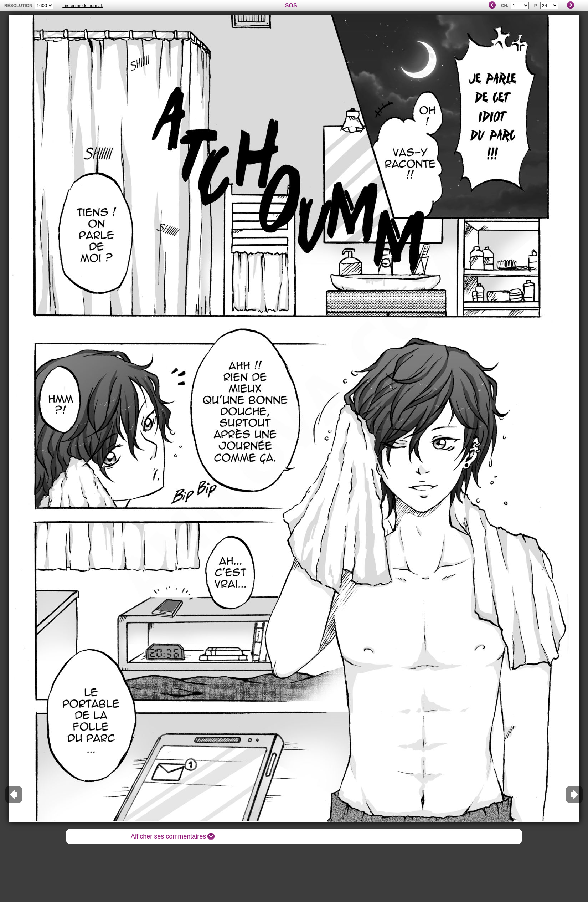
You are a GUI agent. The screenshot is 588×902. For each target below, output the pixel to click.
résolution (18, 6)
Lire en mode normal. (82, 6)
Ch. (505, 6)
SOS (291, 6)
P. (536, 6)
